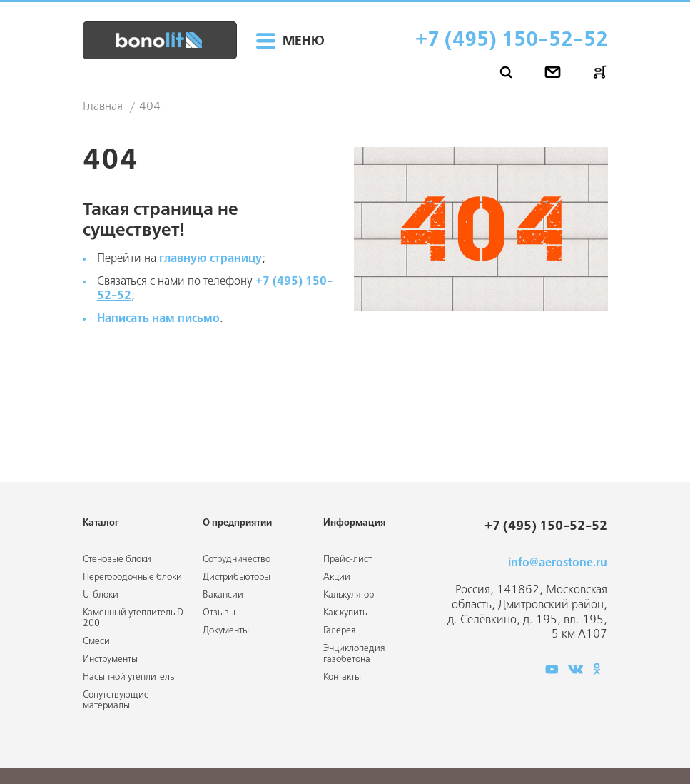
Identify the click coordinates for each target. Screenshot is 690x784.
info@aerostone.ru (558, 563)
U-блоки (101, 595)
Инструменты (110, 659)
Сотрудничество (237, 559)
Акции (337, 577)
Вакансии (223, 595)
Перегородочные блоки (132, 577)
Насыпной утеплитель (128, 677)
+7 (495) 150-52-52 (512, 40)
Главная (103, 107)
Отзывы (219, 613)
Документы (226, 631)
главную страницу (210, 259)
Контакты (342, 677)
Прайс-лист (347, 559)
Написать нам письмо (158, 319)
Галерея (339, 631)
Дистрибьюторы (237, 577)
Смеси (96, 642)
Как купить (345, 613)
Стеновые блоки (117, 559)
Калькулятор (349, 595)
